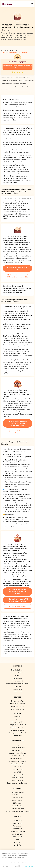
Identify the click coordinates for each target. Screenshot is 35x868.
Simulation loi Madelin (17, 730)
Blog (18, 745)
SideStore (18, 686)
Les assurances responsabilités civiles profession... (16, 77)
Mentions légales (17, 834)
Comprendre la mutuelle (17, 606)
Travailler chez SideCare (17, 831)
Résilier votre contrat (17, 709)
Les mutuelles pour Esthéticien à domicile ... (14, 84)
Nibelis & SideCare (17, 800)
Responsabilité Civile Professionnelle (17, 684)
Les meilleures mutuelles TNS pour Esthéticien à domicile (17, 600)
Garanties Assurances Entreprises (17, 783)
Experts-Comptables (17, 792)
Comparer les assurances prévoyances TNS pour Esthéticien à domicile (17, 423)
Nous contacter (17, 823)
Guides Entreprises (17, 750)
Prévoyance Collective (17, 673)
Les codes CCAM (17, 769)
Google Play (17, 845)
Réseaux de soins (17, 778)
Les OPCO (17, 772)
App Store (17, 842)
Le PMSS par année (17, 764)
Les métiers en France (17, 758)
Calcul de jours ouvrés (17, 727)
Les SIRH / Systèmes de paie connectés (17, 811)
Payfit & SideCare (17, 795)
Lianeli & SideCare (17, 806)
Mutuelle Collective (17, 670)
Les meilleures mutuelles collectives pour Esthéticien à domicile (17, 591)
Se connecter (17, 692)
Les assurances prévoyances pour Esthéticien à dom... (17, 80)
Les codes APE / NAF (17, 756)
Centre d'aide (17, 820)
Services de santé (17, 780)
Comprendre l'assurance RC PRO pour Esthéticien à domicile (17, 276)
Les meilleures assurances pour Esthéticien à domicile (17, 67)
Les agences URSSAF (17, 775)
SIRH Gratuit (17, 716)
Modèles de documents (17, 748)
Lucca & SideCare (17, 798)
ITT (17, 719)
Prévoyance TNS (17, 681)
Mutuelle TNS (17, 678)
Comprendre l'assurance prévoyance (17, 432)
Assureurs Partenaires (17, 809)
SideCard (17, 675)
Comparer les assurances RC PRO (17, 268)
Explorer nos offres (17, 701)
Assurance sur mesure (17, 706)
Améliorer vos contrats (17, 704)
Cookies (17, 840)
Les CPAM (17, 767)
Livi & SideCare (17, 803)
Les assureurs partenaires (17, 761)
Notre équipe (17, 826)
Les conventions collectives (17, 753)
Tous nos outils (17, 736)
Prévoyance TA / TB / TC (17, 733)
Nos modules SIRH (17, 722)
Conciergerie (18, 689)
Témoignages (17, 829)
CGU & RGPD (17, 837)
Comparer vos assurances (17, 725)
